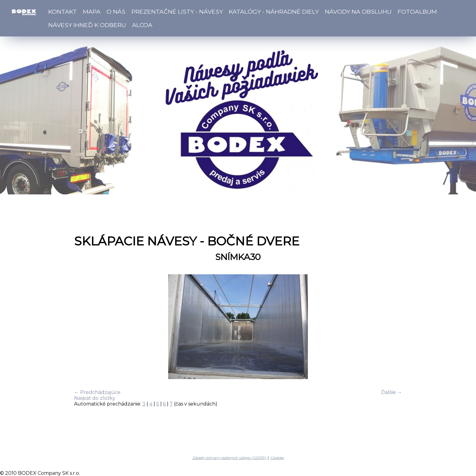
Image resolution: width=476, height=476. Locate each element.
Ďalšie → (392, 392)
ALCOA (142, 25)
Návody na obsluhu (358, 12)
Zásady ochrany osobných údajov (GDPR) (230, 458)
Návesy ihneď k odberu (87, 25)
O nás (116, 12)
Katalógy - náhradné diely (274, 12)
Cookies (277, 458)
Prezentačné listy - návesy (177, 12)
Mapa (92, 12)
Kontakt (63, 12)
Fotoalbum (417, 12)
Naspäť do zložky (95, 398)
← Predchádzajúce (97, 392)
